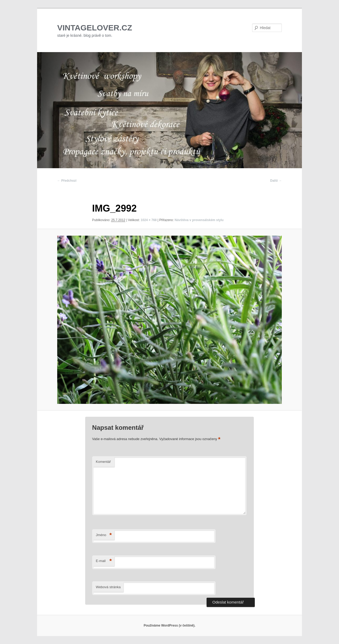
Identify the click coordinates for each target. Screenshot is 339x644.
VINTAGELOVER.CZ (95, 28)
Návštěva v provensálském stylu (199, 220)
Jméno (104, 535)
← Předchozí (67, 181)
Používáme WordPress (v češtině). (169, 625)
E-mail (104, 561)
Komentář (103, 462)
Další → (276, 181)
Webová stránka (108, 587)
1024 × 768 (149, 220)
